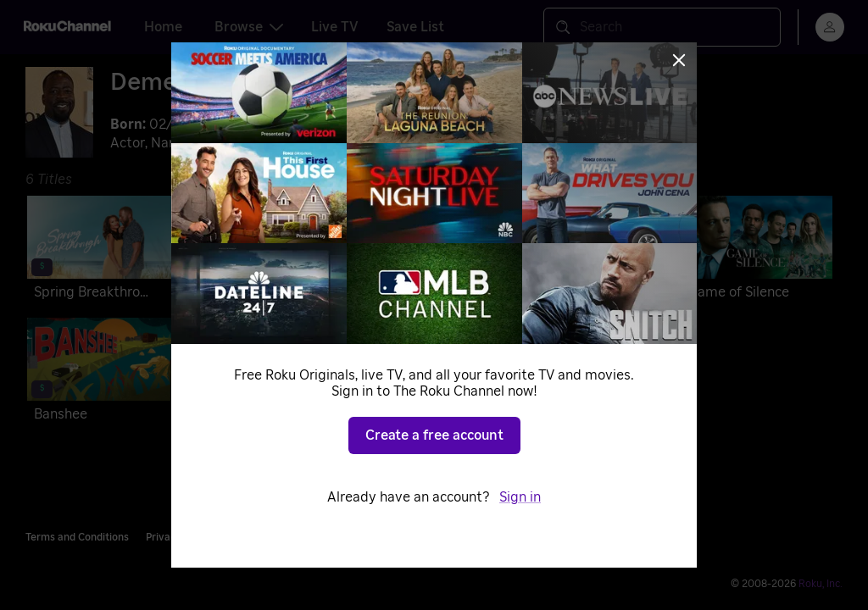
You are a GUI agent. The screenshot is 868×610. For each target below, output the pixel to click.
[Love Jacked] (430, 251)
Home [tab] (163, 27)
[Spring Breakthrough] (103, 251)
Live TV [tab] (335, 27)
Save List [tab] (415, 27)
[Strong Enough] (267, 251)
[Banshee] (103, 373)
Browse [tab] (249, 27)
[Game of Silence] (757, 251)
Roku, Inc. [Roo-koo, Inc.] (821, 584)
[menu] (830, 27)
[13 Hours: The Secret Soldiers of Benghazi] (593, 251)
